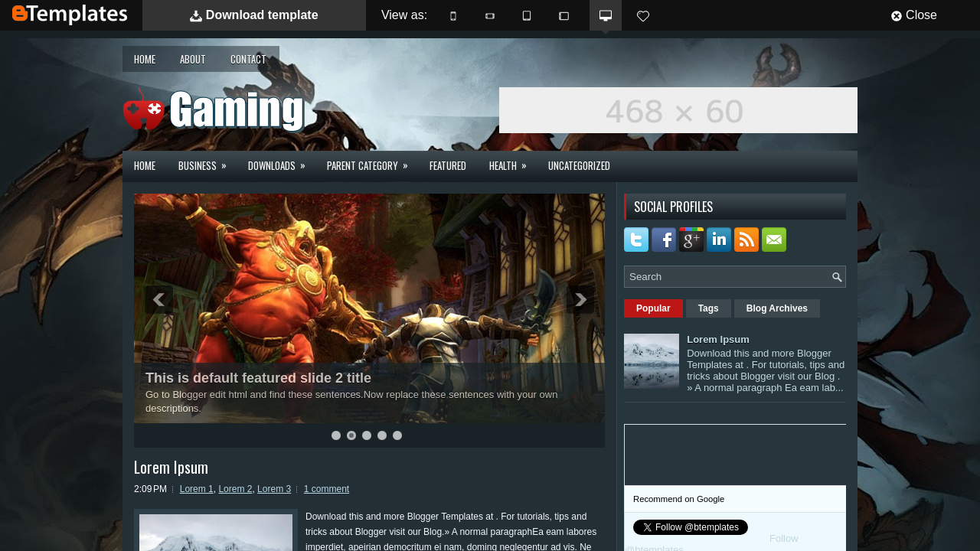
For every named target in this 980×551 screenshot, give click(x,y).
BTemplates (70, 15)
